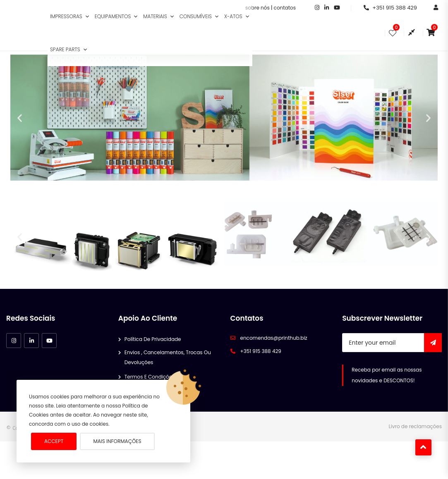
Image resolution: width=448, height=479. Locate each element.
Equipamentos (117, 17)
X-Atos (237, 17)
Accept (54, 441)
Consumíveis (199, 17)
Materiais (159, 17)
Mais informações (117, 441)
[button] (87, 17)
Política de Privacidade (153, 360)
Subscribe (433, 364)
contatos (285, 8)
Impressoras (70, 17)
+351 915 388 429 (390, 8)
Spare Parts (69, 50)
